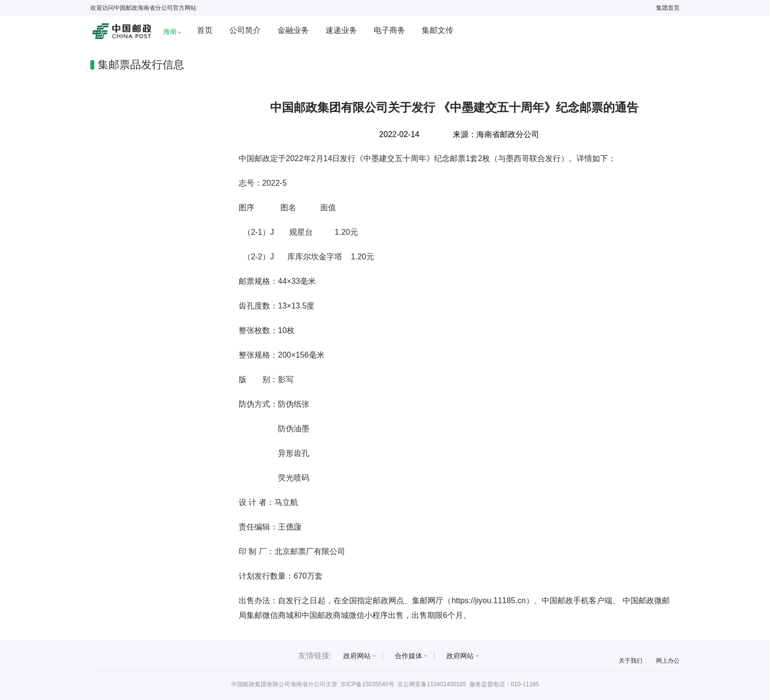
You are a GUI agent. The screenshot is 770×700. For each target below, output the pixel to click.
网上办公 (668, 661)
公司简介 (245, 30)
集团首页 (668, 8)
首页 (205, 30)
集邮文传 (438, 30)
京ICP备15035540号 (367, 684)
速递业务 (341, 30)
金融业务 (293, 30)
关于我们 (631, 661)
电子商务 (389, 30)
